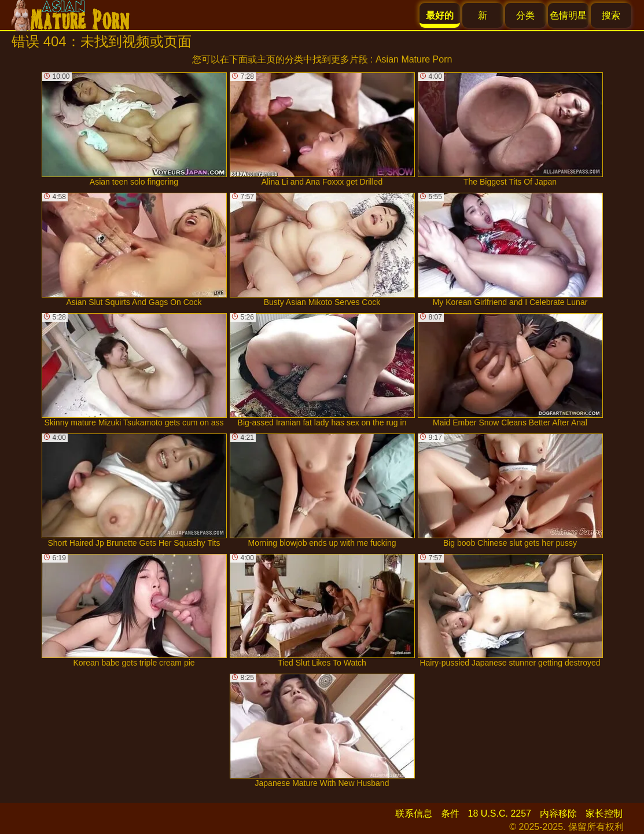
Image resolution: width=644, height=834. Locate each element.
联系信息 (414, 813)
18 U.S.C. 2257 (500, 813)
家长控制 (604, 813)
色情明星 (568, 15)
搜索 (611, 15)
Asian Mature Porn (414, 59)
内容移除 (558, 813)
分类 (525, 15)
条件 (450, 813)
